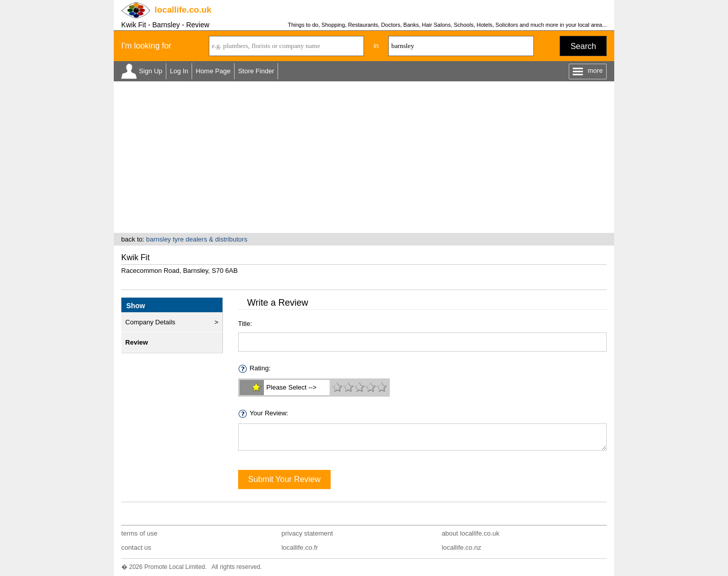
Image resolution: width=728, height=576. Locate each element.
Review (137, 342)
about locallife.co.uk (471, 533)
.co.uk (183, 10)
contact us (136, 547)
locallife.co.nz (462, 547)
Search (583, 46)
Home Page (213, 71)
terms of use (140, 533)
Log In (179, 71)
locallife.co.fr (300, 547)
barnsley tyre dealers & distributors (197, 239)
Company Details (150, 322)
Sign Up (151, 71)
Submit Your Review (284, 479)
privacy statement (307, 533)
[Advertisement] (364, 157)
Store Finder (256, 71)
